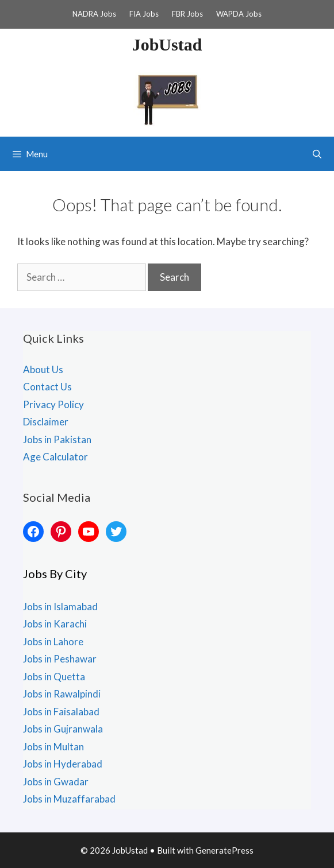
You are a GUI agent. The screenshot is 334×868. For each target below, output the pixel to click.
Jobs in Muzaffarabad (69, 799)
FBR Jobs (187, 14)
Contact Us (47, 387)
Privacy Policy (53, 404)
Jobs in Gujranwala (63, 729)
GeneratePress (224, 850)
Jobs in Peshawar (60, 659)
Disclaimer (46, 422)
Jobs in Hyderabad (63, 764)
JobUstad (167, 44)
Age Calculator (55, 457)
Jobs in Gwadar (56, 782)
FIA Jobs (144, 14)
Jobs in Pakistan (57, 439)
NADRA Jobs (94, 14)
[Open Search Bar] (317, 154)
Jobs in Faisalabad (61, 712)
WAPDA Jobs (239, 14)
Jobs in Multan (53, 747)
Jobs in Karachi (55, 624)
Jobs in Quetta (54, 677)
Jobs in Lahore (53, 642)
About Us (43, 369)
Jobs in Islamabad (60, 607)
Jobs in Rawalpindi (62, 694)
